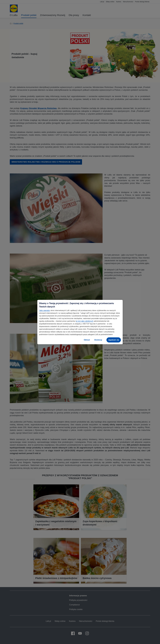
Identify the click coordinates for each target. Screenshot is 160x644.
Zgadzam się (114, 340)
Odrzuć (87, 340)
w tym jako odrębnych (85, 321)
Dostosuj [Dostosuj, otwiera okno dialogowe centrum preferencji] (98, 340)
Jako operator (45, 310)
